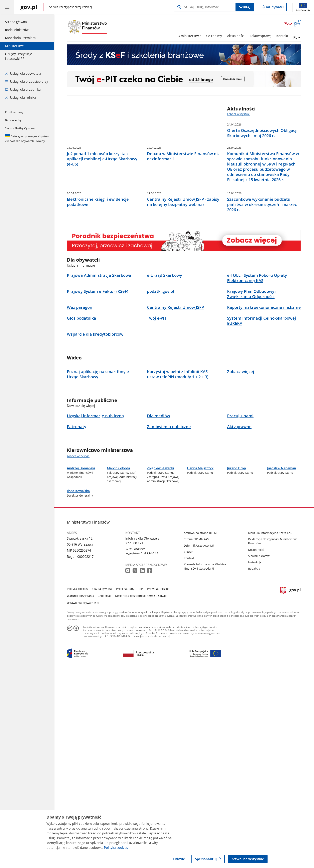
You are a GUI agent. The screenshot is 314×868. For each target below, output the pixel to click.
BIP (141, 784)
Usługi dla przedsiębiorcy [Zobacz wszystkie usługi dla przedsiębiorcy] (27, 81)
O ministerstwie (189, 36)
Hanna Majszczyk (200, 630)
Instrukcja (255, 758)
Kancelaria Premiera (20, 38)
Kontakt (282, 36)
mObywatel (274, 8)
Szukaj (245, 7)
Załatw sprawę (261, 36)
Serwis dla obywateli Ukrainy (27, 138)
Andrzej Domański (81, 630)
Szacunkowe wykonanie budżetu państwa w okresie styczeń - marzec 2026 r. (262, 302)
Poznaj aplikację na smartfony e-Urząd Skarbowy (99, 503)
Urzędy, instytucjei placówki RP (19, 56)
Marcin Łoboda (118, 630)
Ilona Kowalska (78, 686)
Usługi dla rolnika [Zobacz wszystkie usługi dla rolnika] (21, 97)
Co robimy (214, 36)
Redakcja (254, 764)
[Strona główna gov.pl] (29, 7)
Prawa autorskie (158, 784)
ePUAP (188, 747)
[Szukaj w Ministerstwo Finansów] (205, 7)
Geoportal (104, 791)
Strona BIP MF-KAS (196, 735)
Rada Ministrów (17, 30)
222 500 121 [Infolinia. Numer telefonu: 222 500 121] (134, 739)
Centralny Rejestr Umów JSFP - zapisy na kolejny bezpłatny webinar (183, 299)
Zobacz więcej (241, 500)
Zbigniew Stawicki (160, 630)
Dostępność (256, 745)
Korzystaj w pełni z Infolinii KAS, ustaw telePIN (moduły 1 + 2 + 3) (178, 503)
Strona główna (20, 22)
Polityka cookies (77, 784)
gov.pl (291, 790)
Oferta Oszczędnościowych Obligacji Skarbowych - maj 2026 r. (262, 133)
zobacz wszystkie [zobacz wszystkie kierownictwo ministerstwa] (78, 584)
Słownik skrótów (259, 751)
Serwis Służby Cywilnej (20, 128)
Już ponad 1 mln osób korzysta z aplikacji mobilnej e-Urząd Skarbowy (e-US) (102, 225)
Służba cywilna (102, 784)
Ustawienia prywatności (83, 798)
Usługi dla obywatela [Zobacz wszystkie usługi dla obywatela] (23, 73)
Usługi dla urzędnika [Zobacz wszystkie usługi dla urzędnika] (23, 89)
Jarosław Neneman (282, 630)
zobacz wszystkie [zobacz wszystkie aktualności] (238, 114)
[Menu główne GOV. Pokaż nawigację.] (7, 7)
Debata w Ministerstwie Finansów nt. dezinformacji (183, 223)
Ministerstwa (15, 46)
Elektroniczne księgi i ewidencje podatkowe (98, 299)
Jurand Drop (237, 630)
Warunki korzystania (81, 791)
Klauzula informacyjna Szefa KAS (270, 728)
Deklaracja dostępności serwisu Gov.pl (141, 791)
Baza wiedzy (13, 120)
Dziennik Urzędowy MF (199, 741)
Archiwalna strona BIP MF (201, 728)
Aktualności (236, 36)
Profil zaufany (14, 112)
